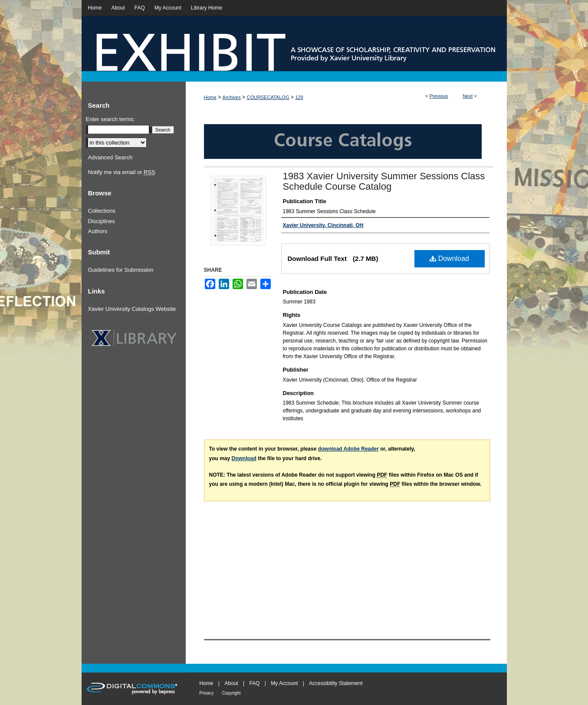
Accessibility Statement (336, 683)
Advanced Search (110, 157)
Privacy (207, 693)
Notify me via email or (122, 172)
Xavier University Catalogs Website (132, 309)
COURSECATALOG (268, 97)
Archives (232, 97)
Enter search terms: (110, 119)
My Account (284, 683)
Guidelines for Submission (121, 270)
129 (299, 97)
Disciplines (102, 221)
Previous (439, 96)
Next (468, 96)
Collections (102, 211)
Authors (98, 231)
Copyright (232, 693)
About (231, 683)
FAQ (254, 683)
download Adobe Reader (348, 449)
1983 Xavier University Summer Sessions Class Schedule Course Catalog (384, 181)
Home (210, 97)
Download (449, 259)
